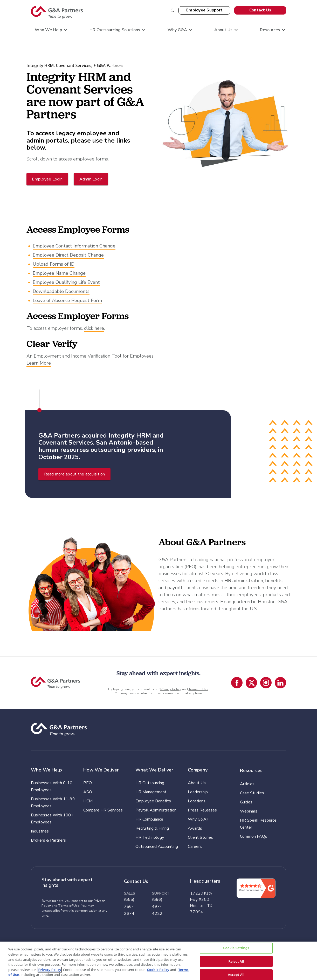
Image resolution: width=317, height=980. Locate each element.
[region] (158, 961)
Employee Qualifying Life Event (66, 282)
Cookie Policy (158, 970)
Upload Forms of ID (54, 264)
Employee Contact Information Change (74, 246)
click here (94, 328)
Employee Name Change (59, 273)
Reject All (236, 961)
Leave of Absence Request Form (67, 300)
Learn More (39, 363)
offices (193, 609)
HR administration (244, 581)
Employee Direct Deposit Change (68, 255)
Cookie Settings (236, 948)
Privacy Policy (171, 689)
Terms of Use (198, 689)
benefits (274, 581)
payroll (175, 588)
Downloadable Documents (61, 291)
